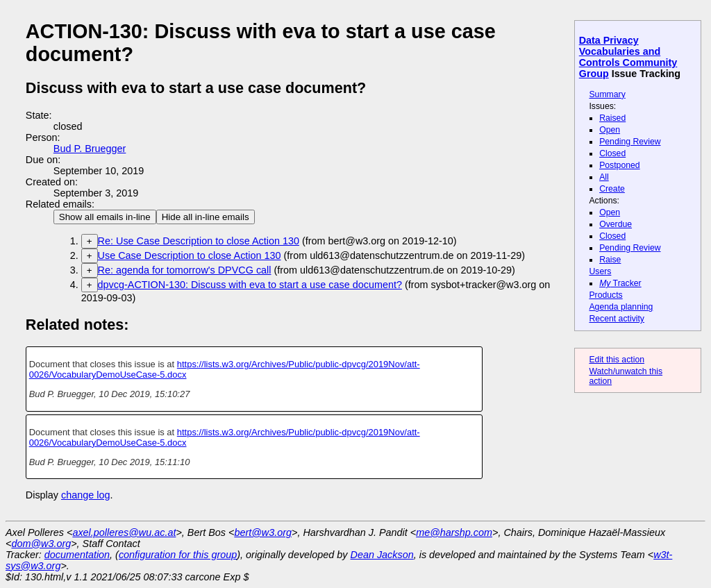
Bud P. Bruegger (90, 149)
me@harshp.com (454, 532)
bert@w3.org (263, 532)
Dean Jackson (382, 555)
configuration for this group (178, 555)
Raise (610, 260)
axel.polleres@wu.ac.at (124, 532)
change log (85, 495)
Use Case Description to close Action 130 (190, 255)
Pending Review (630, 142)
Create (612, 189)
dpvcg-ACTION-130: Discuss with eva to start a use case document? (250, 285)
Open (610, 130)
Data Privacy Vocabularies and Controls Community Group (628, 57)
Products (605, 295)
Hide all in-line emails (206, 217)
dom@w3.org (41, 544)
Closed (612, 153)
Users (600, 271)
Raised (612, 118)
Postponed (620, 165)
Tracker (620, 283)
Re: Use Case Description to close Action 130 (199, 241)
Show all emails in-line (105, 217)
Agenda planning (621, 307)
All (604, 177)
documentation (77, 555)
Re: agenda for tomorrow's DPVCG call (185, 270)
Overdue (616, 224)
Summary (607, 94)
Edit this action (617, 360)
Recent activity (617, 319)
